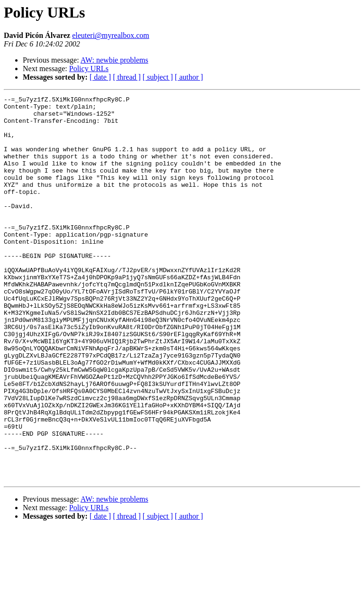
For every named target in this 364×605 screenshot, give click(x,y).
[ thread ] (127, 77)
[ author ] (189, 77)
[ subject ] (158, 77)
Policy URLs (89, 69)
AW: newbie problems (114, 60)
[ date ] (100, 77)
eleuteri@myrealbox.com (111, 35)
